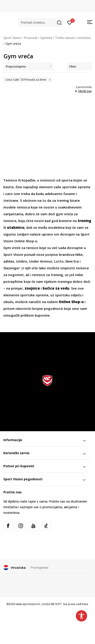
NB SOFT (56, 604)
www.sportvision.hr (28, 604)
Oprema (46, 38)
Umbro (22, 261)
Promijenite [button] (39, 567)
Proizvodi (30, 38)
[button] (41, 22)
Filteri (79, 67)
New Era (72, 261)
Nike (79, 254)
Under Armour (41, 261)
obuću (8, 302)
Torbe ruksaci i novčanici (73, 38)
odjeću (76, 295)
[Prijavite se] (70, 22)
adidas (9, 261)
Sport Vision (12, 38)
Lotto (59, 261)
